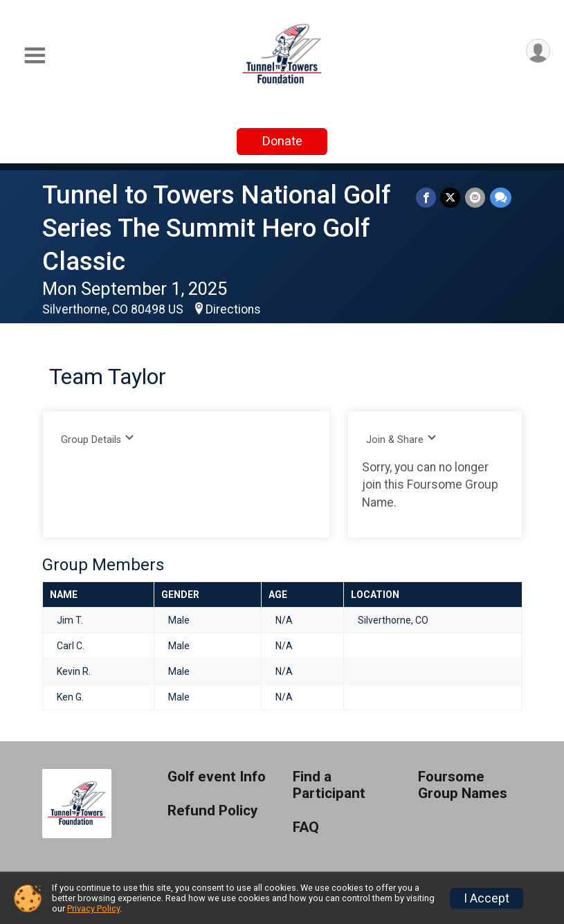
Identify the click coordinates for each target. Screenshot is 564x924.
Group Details (98, 439)
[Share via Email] (476, 198)
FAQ (306, 827)
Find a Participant (329, 785)
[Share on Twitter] (452, 198)
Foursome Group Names (463, 785)
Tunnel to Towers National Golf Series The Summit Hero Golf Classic (217, 228)
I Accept (486, 898)
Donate (282, 141)
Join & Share (402, 439)
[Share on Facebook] (427, 198)
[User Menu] (537, 52)
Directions (233, 309)
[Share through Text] (501, 198)
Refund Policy (212, 811)
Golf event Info (217, 777)
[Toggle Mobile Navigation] (35, 56)
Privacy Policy (93, 908)
